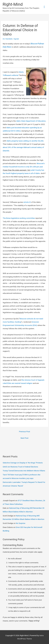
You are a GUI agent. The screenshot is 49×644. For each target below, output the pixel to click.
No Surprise (21, 523)
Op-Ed (16, 39)
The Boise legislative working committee (19, 218)
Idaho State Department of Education (31, 121)
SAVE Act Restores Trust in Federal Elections (20, 467)
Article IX (27, 202)
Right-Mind (13, 4)
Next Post (25, 438)
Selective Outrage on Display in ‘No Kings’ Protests (23, 463)
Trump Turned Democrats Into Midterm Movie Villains (24, 471)
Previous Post (25, 431)
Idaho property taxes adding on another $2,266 (25, 141)
